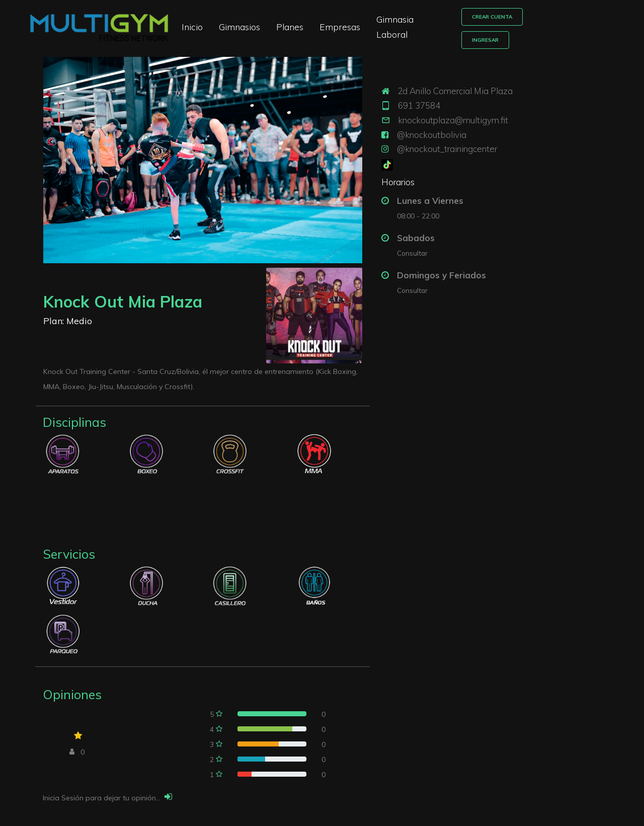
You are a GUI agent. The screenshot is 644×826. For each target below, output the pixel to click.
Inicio (216, 23)
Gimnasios (263, 23)
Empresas (364, 23)
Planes (313, 23)
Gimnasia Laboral (435, 23)
